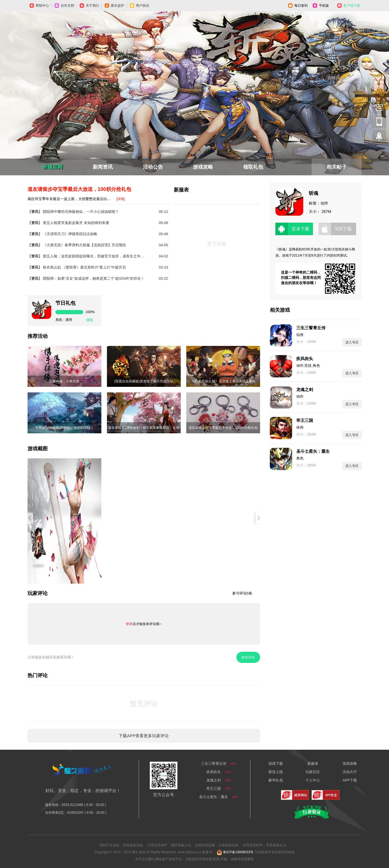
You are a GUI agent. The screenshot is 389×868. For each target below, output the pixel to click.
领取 (90, 320)
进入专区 (352, 342)
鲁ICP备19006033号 (238, 852)
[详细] (121, 199)
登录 (129, 624)
